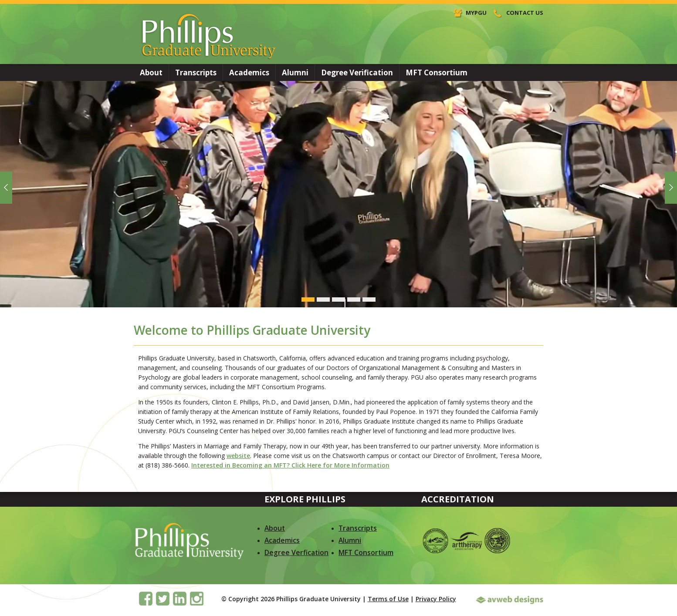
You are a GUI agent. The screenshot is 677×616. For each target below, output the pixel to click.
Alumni (295, 72)
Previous (6, 189)
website (238, 456)
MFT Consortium (437, 72)
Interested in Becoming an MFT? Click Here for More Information (290, 465)
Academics (249, 72)
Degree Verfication (297, 552)
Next (671, 189)
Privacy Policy (436, 599)
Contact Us (525, 13)
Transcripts (196, 72)
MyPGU (476, 13)
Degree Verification (357, 72)
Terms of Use (388, 599)
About (151, 72)
